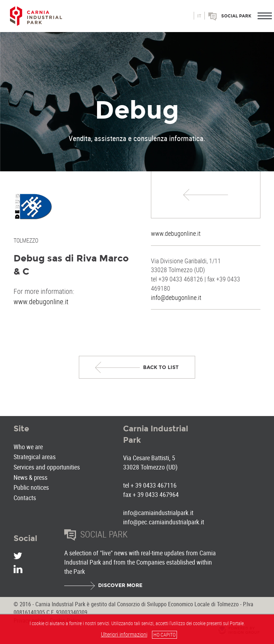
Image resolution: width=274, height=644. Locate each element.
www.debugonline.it (176, 233)
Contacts (25, 498)
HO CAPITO (164, 635)
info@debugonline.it (176, 297)
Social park (236, 16)
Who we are (28, 447)
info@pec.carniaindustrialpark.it (164, 522)
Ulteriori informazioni (124, 634)
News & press (31, 477)
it (199, 16)
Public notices (31, 487)
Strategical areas (35, 457)
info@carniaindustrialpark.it (158, 513)
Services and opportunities (47, 467)
